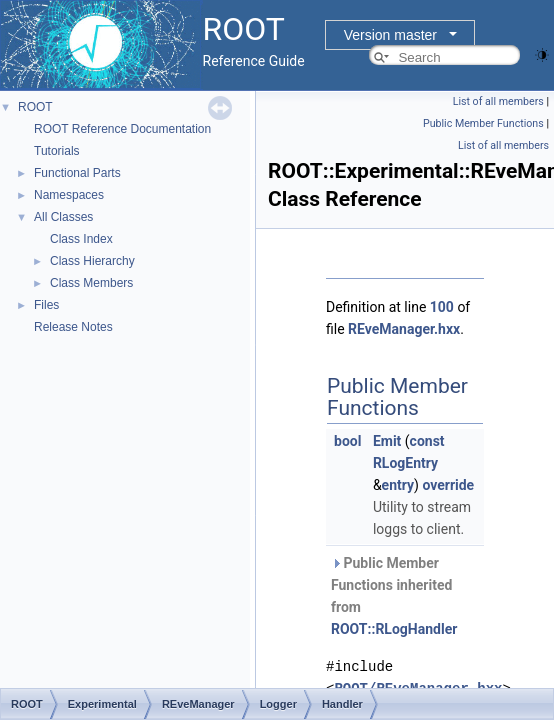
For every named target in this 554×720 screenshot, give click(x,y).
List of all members (498, 101)
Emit (387, 441)
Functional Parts (77, 173)
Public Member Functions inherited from (394, 596)
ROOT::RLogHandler (394, 629)
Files (46, 305)
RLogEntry (405, 463)
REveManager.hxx (404, 329)
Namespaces (69, 195)
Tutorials (57, 151)
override (448, 485)
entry (398, 485)
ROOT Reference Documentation (122, 129)
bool (347, 441)
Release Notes (73, 327)
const (427, 441)
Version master (390, 35)
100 (442, 307)
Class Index (81, 239)
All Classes (63, 217)
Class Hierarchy (92, 261)
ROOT (35, 107)
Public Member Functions (483, 123)
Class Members (91, 283)
